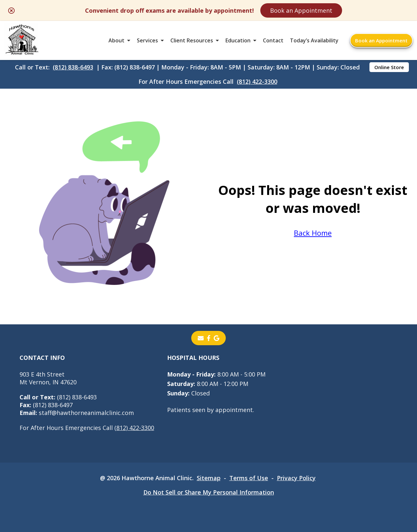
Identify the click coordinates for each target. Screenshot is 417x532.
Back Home (313, 233)
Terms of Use (249, 478)
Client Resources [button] (192, 40)
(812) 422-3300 (257, 81)
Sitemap (209, 478)
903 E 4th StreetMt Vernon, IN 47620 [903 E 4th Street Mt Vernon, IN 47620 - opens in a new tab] (48, 378)
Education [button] (238, 40)
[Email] (201, 338)
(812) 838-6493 (73, 67)
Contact (273, 40)
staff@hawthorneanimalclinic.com (77, 413)
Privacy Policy (296, 478)
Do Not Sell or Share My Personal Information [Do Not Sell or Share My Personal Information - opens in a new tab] (209, 492)
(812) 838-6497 (46, 405)
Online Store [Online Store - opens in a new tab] (389, 67)
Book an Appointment (301, 10)
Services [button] (147, 40)
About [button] (116, 40)
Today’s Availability (314, 40)
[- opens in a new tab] (209, 338)
